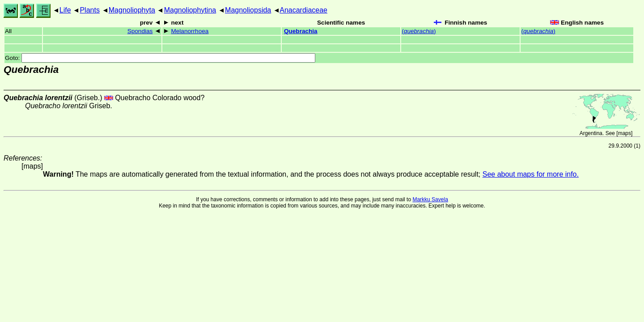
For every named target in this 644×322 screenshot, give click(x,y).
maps (625, 133)
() (419, 31)
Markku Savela (430, 199)
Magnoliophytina (190, 10)
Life (65, 10)
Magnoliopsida (248, 10)
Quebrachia (301, 31)
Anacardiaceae (303, 10)
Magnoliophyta (132, 10)
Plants (89, 10)
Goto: (160, 58)
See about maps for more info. (531, 174)
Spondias (140, 31)
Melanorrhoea (190, 31)
